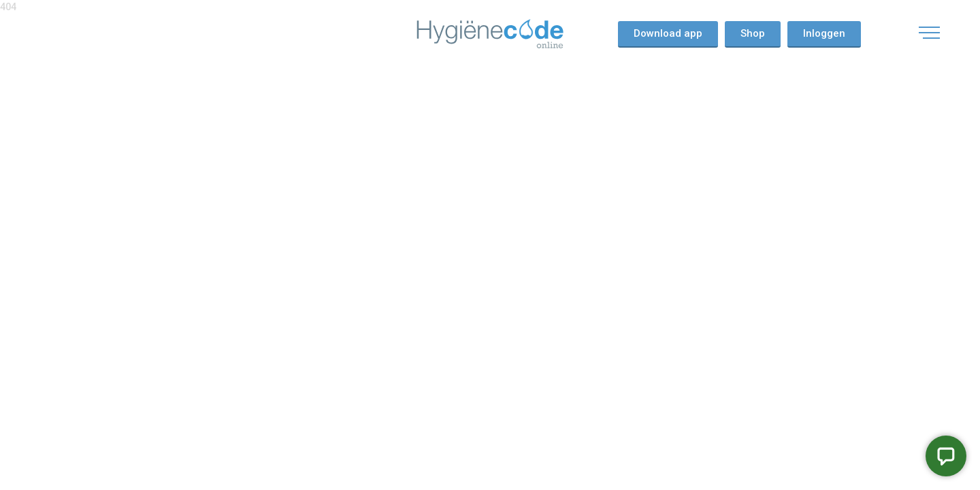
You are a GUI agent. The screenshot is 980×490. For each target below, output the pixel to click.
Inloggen (824, 33)
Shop (753, 33)
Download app (668, 33)
